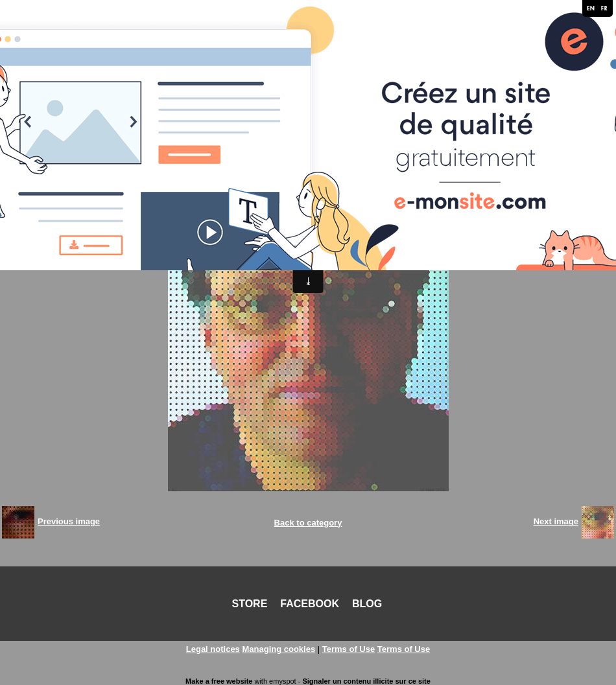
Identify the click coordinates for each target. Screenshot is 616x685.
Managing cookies (278, 649)
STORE (250, 604)
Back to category (308, 523)
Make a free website (219, 681)
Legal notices (213, 649)
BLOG (367, 604)
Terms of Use (349, 649)
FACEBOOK (310, 604)
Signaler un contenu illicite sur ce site (366, 681)
